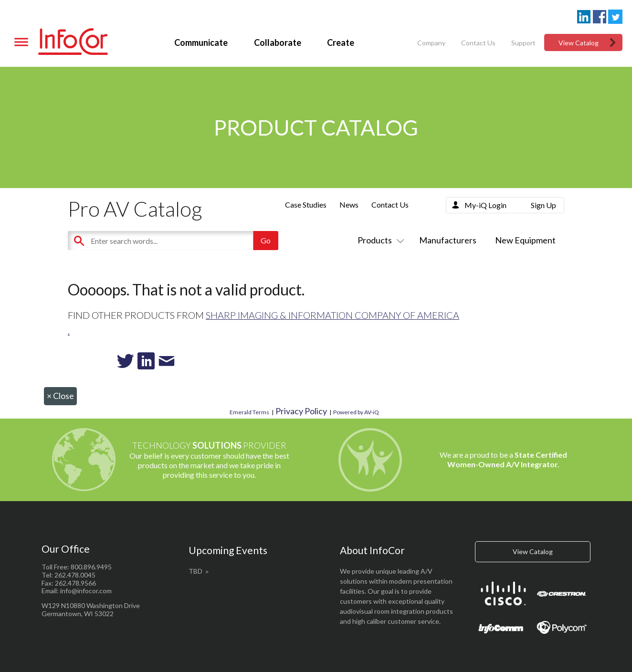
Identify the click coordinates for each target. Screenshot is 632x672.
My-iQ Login (485, 205)
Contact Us (478, 43)
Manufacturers (448, 240)
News (349, 205)
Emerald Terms (249, 412)
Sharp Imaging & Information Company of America (332, 315)
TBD (195, 571)
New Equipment (525, 240)
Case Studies (306, 205)
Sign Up (543, 205)
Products (379, 240)
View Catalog (579, 43)
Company (431, 43)
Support (523, 43)
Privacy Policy (301, 411)
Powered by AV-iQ (356, 412)
